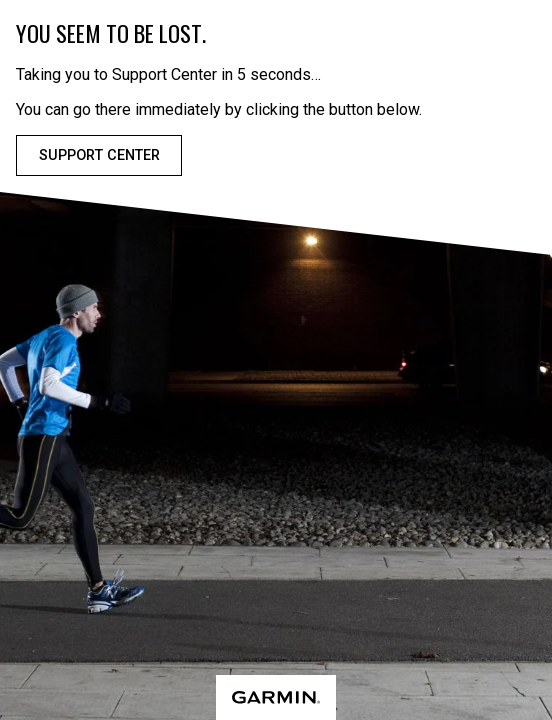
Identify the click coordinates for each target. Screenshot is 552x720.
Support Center (99, 155)
